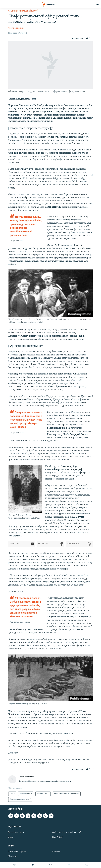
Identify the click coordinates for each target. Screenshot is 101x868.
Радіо (11, 837)
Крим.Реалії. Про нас (18, 851)
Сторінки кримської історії (23, 11)
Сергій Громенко (16, 28)
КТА (51, 865)
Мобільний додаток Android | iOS (66, 832)
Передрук (13, 856)
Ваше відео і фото (16, 832)
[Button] (77, 39)
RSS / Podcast (57, 837)
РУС (69, 865)
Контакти (56, 851)
